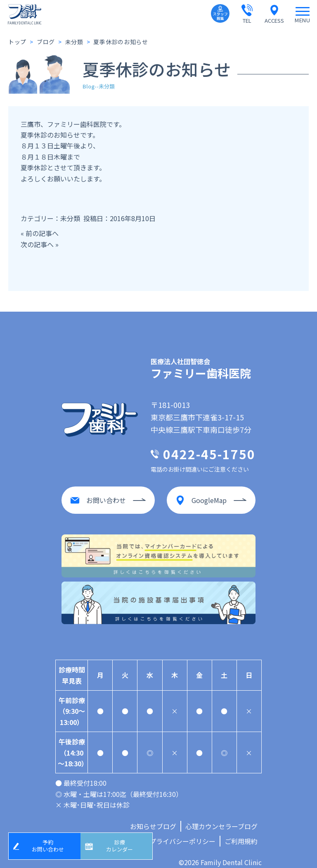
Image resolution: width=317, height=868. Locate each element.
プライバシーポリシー (182, 833)
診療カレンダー (123, 844)
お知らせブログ (153, 818)
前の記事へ (42, 233)
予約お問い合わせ (51, 844)
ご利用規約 (241, 833)
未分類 (70, 218)
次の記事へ (37, 244)
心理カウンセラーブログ (221, 818)
